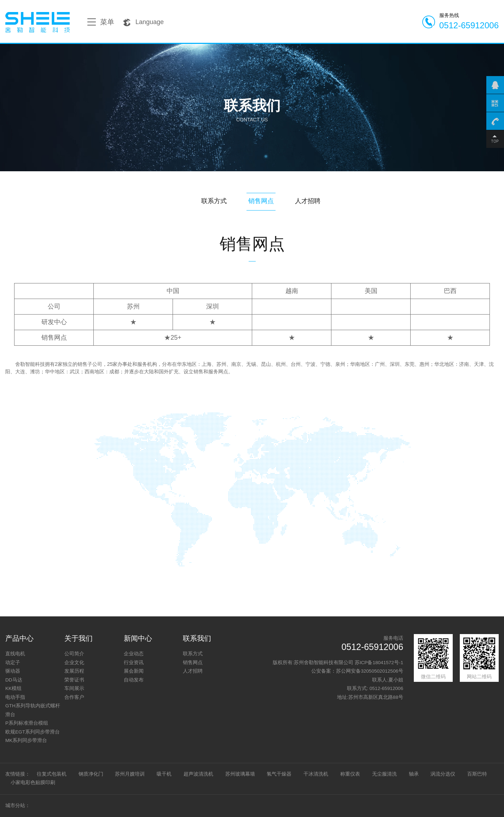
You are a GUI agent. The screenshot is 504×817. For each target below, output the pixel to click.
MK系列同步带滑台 (26, 740)
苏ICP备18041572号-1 (379, 663)
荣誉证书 (74, 680)
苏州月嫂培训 (130, 774)
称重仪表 (350, 774)
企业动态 (134, 654)
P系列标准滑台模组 (27, 723)
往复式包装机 (52, 774)
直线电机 (15, 654)
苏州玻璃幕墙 (240, 774)
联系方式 (214, 201)
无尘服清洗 (384, 774)
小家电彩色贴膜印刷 (33, 783)
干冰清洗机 (316, 774)
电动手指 (15, 697)
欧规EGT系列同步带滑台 (33, 732)
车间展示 (74, 688)
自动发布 (134, 680)
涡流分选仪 (443, 774)
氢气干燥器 (279, 774)
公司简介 (74, 654)
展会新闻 (134, 671)
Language (143, 22)
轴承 (414, 774)
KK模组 (13, 688)
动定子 (13, 663)
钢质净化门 (91, 774)
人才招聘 (308, 201)
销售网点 (261, 201)
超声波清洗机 (198, 774)
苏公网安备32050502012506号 (370, 671)
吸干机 (164, 774)
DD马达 (14, 680)
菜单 (101, 22)
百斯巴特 (477, 774)
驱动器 (13, 671)
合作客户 (74, 697)
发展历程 (74, 671)
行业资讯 (134, 663)
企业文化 (74, 663)
